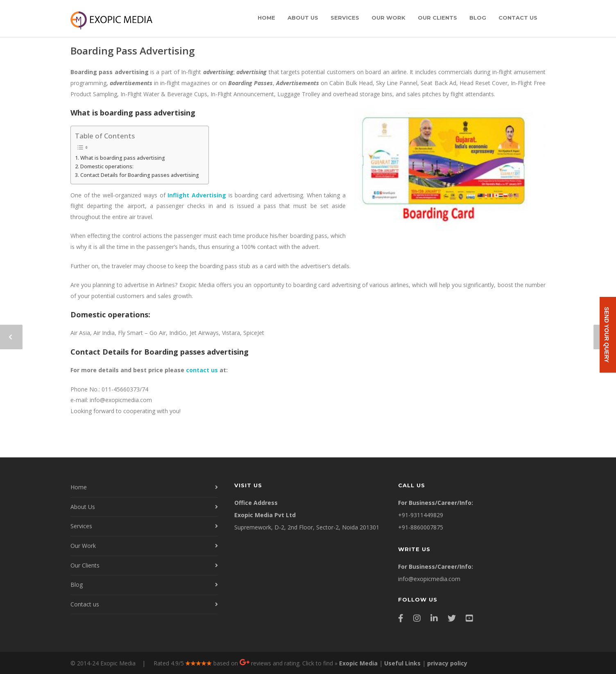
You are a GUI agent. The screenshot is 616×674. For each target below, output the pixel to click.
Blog (478, 18)
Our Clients (437, 18)
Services (345, 18)
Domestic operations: (107, 166)
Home (266, 18)
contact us (202, 370)
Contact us (518, 18)
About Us (303, 18)
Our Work (388, 18)
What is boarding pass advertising (123, 158)
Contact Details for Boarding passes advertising (140, 175)
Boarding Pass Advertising (132, 51)
